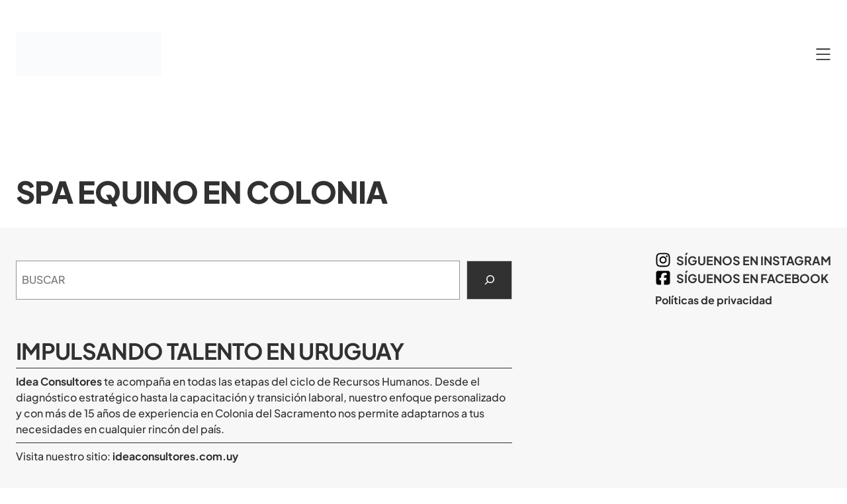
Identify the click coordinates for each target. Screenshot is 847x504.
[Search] (489, 280)
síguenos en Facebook (752, 278)
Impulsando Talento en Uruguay (210, 351)
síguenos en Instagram (754, 260)
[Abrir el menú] (823, 54)
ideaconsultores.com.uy (174, 456)
